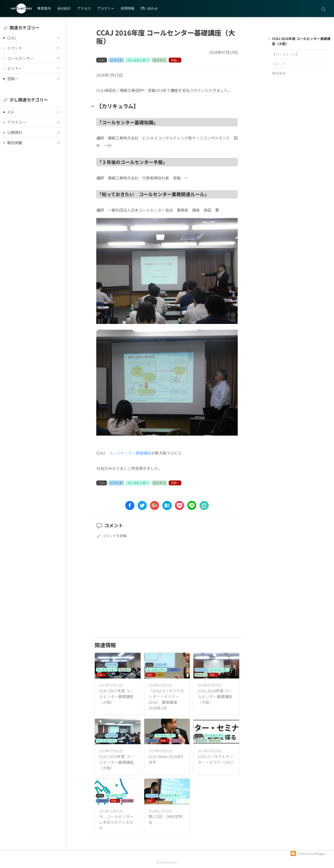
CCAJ (102, 60)
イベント (116, 60)
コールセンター (138, 60)
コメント (279, 64)
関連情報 (279, 73)
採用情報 (128, 8)
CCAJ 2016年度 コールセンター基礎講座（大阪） (301, 41)
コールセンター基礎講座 (130, 453)
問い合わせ (149, 8)
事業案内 (44, 8)
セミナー (159, 60)
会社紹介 (64, 8)
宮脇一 (175, 60)
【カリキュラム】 (286, 54)
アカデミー (106, 8)
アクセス (84, 8)
